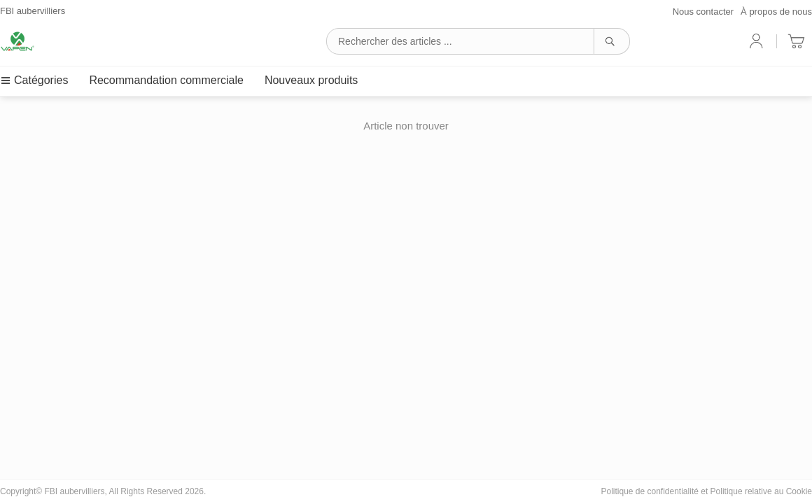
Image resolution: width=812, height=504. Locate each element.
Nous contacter (703, 12)
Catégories (34, 80)
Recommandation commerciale (166, 80)
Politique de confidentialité (649, 491)
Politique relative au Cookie (761, 491)
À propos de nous (776, 12)
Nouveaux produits (311, 80)
